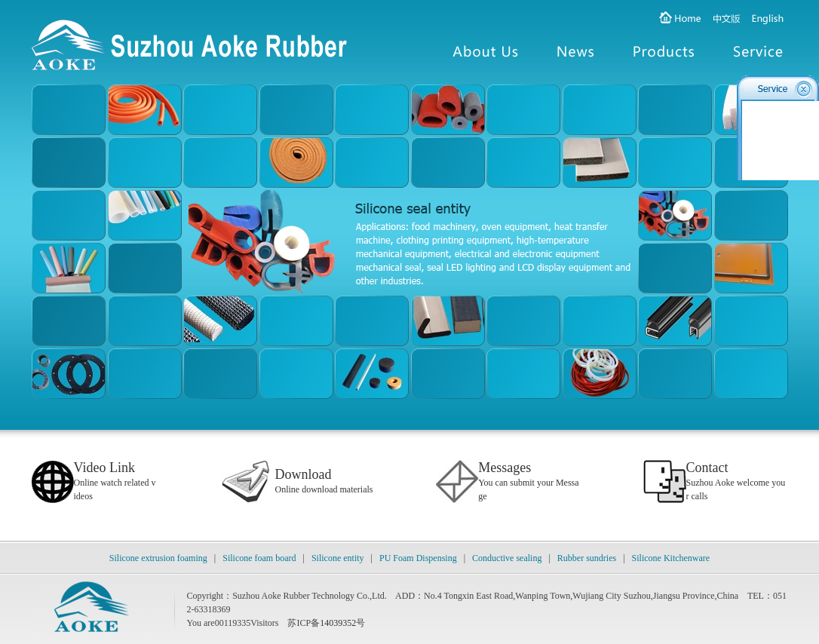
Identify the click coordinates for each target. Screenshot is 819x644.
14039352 (338, 623)
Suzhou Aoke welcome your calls (736, 483)
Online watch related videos (115, 483)
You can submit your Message (528, 483)
